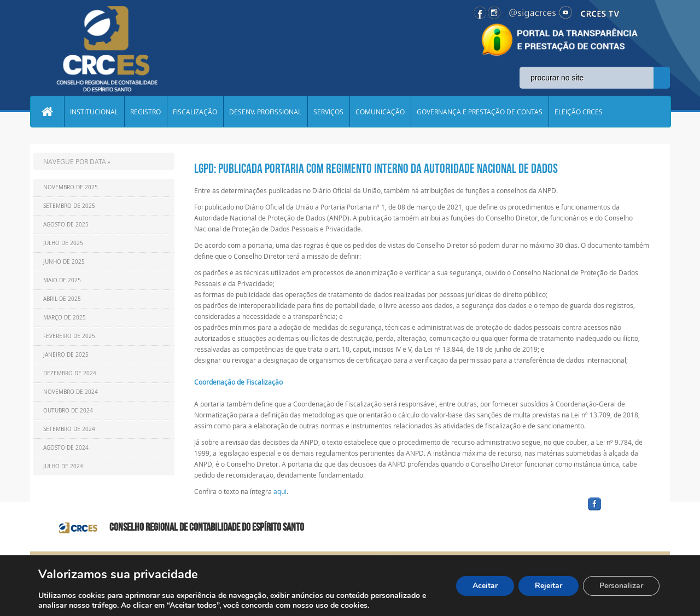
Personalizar (621, 586)
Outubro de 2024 (68, 411)
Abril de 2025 (62, 299)
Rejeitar (549, 586)
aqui (280, 491)
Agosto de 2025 (66, 225)
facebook (621, 511)
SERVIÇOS (328, 112)
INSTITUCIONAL (94, 112)
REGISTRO (145, 112)
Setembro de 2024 (69, 429)
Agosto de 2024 (66, 448)
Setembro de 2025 (69, 206)
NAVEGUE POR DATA (75, 161)
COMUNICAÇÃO (380, 112)
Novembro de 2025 (71, 187)
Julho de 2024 (63, 466)
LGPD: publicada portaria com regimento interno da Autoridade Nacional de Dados (376, 168)
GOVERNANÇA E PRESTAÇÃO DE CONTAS (480, 112)
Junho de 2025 (64, 262)
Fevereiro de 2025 (69, 336)
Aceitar (485, 586)
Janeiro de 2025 (66, 355)
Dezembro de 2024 (70, 373)
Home (47, 112)
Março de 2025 (65, 318)
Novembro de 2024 (71, 392)
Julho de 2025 (63, 243)
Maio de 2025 (62, 280)
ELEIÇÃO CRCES (579, 112)
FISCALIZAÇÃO (195, 112)
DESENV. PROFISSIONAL (265, 112)
